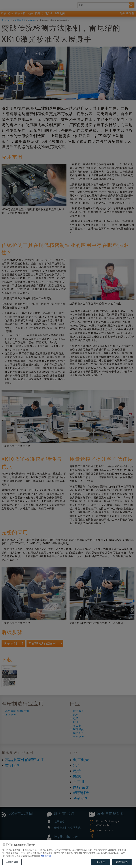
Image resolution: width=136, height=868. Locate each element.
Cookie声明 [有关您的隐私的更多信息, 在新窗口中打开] (46, 862)
